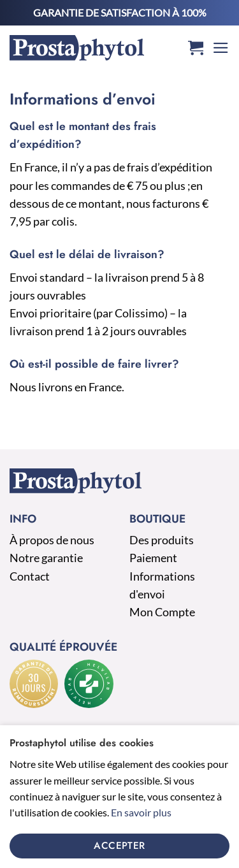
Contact (30, 576)
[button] (196, 48)
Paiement (153, 558)
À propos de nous (52, 540)
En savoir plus (141, 812)
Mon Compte (162, 612)
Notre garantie (46, 558)
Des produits (162, 540)
